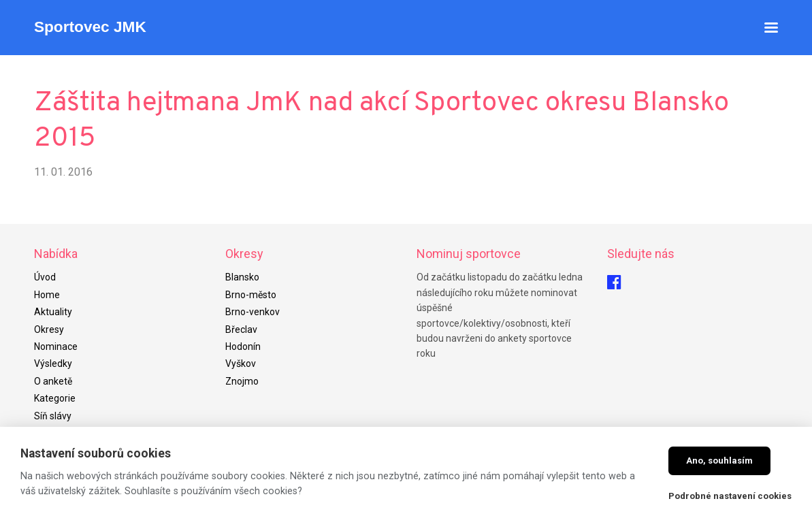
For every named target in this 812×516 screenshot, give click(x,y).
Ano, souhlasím (719, 461)
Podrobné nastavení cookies (730, 496)
